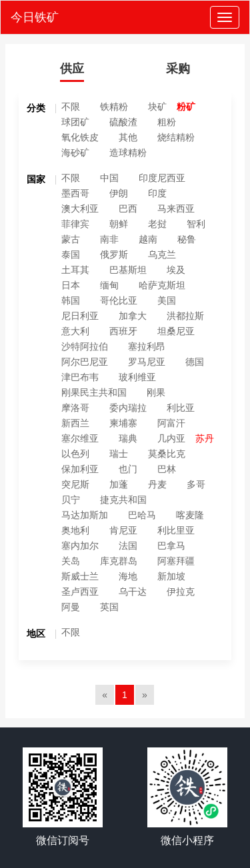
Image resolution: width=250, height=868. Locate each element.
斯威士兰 (80, 576)
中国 (109, 178)
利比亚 (181, 408)
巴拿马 (171, 546)
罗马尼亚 (147, 362)
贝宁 (71, 500)
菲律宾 (75, 224)
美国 (167, 300)
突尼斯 (75, 484)
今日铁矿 (35, 17)
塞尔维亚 (80, 438)
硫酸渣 (123, 122)
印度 (157, 193)
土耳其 (75, 270)
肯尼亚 (123, 530)
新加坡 (171, 576)
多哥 (196, 484)
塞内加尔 (80, 546)
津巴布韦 (80, 377)
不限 (71, 107)
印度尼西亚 (162, 178)
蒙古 (71, 239)
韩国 (71, 300)
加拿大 (133, 316)
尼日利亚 (80, 316)
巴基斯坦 (128, 270)
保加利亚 (80, 469)
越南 (148, 239)
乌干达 (133, 592)
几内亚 (171, 438)
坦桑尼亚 (176, 331)
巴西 (128, 209)
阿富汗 (171, 423)
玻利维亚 (137, 377)
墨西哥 (75, 193)
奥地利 (75, 530)
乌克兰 (162, 254)
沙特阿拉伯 (85, 346)
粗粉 (167, 122)
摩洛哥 (75, 408)
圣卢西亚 (80, 592)
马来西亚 (176, 209)
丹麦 (157, 484)
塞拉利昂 (147, 346)
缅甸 (109, 285)
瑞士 (119, 454)
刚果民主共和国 (94, 392)
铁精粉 (114, 107)
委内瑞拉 (128, 408)
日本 (71, 285)
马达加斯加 (85, 515)
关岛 (71, 561)
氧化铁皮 (80, 137)
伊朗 (119, 193)
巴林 (167, 469)
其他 (128, 137)
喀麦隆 (190, 515)
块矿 (157, 107)
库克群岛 (119, 561)
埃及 (176, 270)
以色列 (75, 454)
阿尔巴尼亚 (85, 362)
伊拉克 (181, 592)
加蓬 (119, 484)
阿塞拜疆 (176, 561)
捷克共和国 (123, 500)
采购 (178, 69)
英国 (109, 607)
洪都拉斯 (185, 316)
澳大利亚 (80, 209)
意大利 (75, 331)
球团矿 (75, 122)
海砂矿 (75, 153)
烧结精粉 (176, 137)
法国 (128, 546)
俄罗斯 (114, 254)
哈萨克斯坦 (162, 285)
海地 (128, 576)
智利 (196, 224)
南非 (109, 239)
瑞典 (128, 438)
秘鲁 (187, 239)
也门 (128, 469)
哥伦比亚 (119, 300)
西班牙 (123, 331)
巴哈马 (142, 515)
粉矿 (186, 107)
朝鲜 (119, 224)
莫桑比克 (167, 454)
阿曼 (71, 607)
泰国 (71, 254)
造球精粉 (128, 153)
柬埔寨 (123, 423)
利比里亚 (176, 530)
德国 (195, 362)
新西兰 (75, 423)
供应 (72, 69)
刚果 (156, 392)
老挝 (157, 224)
